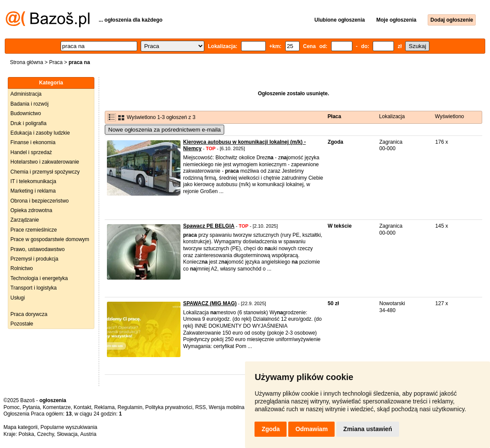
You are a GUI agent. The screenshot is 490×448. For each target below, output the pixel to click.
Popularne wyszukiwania (69, 427)
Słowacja (67, 434)
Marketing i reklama (33, 191)
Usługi (18, 298)
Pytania (31, 407)
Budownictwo (26, 113)
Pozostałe (22, 324)
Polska (26, 434)
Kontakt (82, 407)
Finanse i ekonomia (33, 142)
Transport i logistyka (34, 288)
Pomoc (11, 407)
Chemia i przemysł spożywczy (45, 172)
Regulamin (130, 407)
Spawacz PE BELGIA (209, 226)
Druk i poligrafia (28, 123)
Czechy (45, 434)
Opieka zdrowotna (31, 210)
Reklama (104, 407)
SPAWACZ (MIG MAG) (210, 303)
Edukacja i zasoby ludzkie (40, 133)
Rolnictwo (22, 268)
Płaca (334, 116)
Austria (88, 434)
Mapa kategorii (21, 427)
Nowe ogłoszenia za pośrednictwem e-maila (164, 130)
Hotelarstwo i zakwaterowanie (45, 162)
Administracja (26, 94)
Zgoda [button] (271, 429)
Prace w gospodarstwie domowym (50, 239)
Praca (56, 62)
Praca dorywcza (29, 314)
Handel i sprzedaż (31, 152)
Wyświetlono (450, 116)
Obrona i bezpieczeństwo (40, 201)
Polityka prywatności (169, 407)
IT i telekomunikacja (33, 181)
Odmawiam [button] (311, 429)
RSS (201, 407)
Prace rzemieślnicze (34, 230)
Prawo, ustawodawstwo (37, 249)
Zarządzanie (25, 220)
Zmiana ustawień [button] (368, 429)
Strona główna (27, 62)
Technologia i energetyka (39, 278)
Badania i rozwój (29, 104)
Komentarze (57, 407)
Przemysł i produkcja (34, 259)
